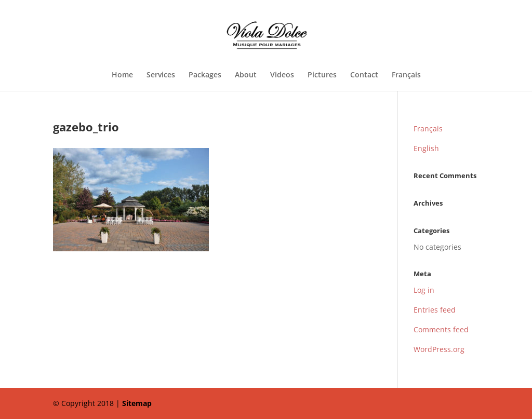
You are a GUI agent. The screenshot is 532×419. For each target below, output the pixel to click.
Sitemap (137, 403)
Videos (282, 75)
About (246, 75)
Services (161, 75)
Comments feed (441, 329)
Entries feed (435, 310)
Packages (205, 75)
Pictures (322, 75)
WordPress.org (439, 349)
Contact (364, 75)
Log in (424, 290)
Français (406, 75)
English (426, 148)
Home (122, 75)
